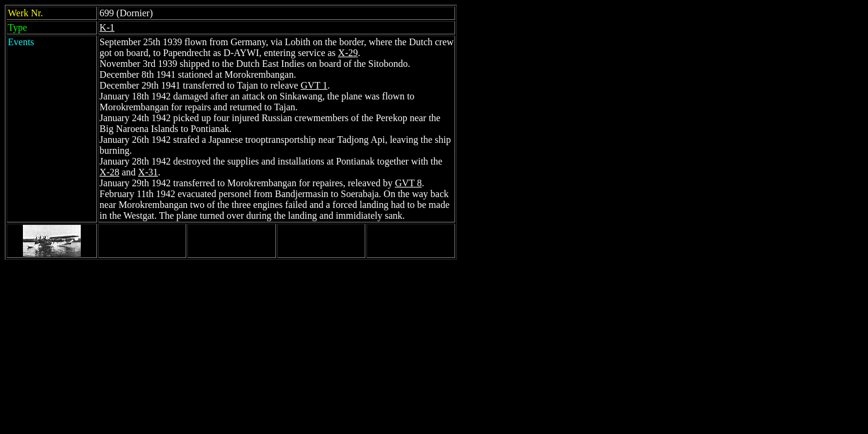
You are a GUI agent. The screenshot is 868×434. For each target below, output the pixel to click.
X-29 (348, 53)
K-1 (107, 27)
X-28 (109, 172)
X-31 (148, 172)
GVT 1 (314, 85)
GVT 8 (408, 183)
